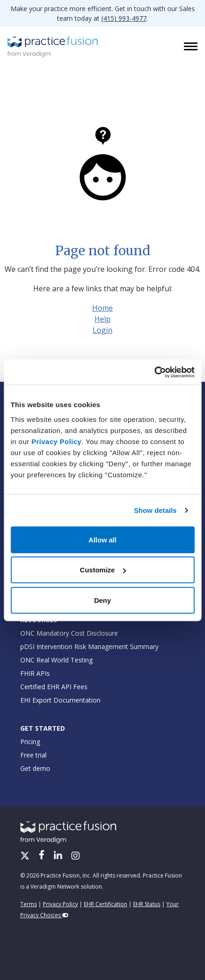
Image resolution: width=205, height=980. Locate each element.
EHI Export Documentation (60, 700)
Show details (155, 510)
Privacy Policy (56, 441)
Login (102, 330)
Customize (103, 570)
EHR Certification (105, 904)
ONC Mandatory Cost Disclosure (69, 633)
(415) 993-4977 (124, 18)
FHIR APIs (35, 673)
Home (102, 308)
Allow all (102, 539)
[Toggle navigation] (192, 47)
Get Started (43, 728)
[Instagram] (76, 856)
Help (102, 319)
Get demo (35, 768)
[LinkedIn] (59, 856)
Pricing (30, 742)
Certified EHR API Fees (54, 687)
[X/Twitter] (26, 856)
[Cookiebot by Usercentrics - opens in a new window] (154, 372)
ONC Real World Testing (56, 660)
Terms (29, 904)
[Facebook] (43, 856)
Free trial (33, 755)
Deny (102, 600)
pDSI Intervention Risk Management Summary (89, 646)
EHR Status (147, 904)
